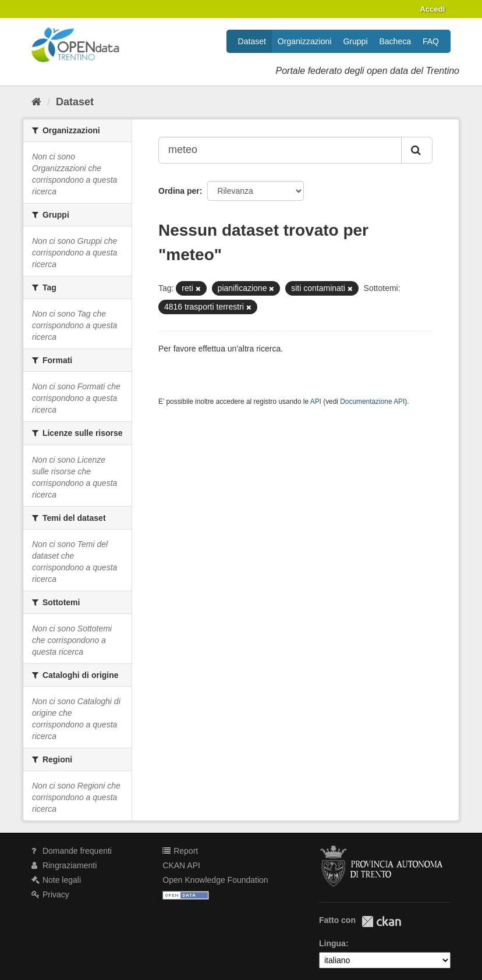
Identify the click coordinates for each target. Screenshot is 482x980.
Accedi (432, 9)
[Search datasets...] (280, 150)
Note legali (56, 880)
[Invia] (417, 150)
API (316, 402)
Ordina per (179, 191)
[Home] (36, 102)
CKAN (381, 922)
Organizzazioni (305, 41)
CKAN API (181, 865)
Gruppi (355, 41)
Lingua (332, 943)
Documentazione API (372, 402)
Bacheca (395, 41)
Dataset (252, 41)
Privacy (50, 894)
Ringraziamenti (64, 865)
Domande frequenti (72, 851)
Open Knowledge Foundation (215, 880)
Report (180, 851)
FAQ (431, 41)
